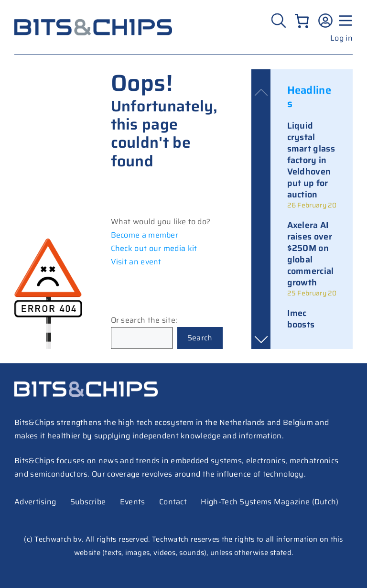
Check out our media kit (154, 248)
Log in (341, 38)
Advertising (35, 502)
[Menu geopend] (344, 21)
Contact (173, 502)
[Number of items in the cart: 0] (302, 21)
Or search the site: (144, 320)
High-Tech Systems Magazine (255, 502)
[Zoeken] (280, 21)
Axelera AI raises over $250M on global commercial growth (311, 254)
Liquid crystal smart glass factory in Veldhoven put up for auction (311, 160)
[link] (312, 165)
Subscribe (88, 502)
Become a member (145, 235)
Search (200, 338)
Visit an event (136, 262)
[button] (261, 339)
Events (133, 502)
